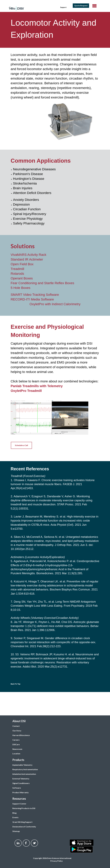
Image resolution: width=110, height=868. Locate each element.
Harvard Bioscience (21, 735)
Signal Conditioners (21, 783)
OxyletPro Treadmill (26, 391)
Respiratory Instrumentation (25, 769)
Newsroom (17, 749)
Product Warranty (21, 792)
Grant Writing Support (22, 822)
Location (16, 754)
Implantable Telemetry (22, 765)
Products (18, 760)
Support (63, 7)
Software (17, 788)
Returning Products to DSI (24, 808)
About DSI (19, 721)
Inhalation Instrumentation (24, 774)
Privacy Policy (57, 861)
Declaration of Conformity (24, 827)
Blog (14, 813)
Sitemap (16, 831)
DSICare (16, 744)
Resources (19, 799)
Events (15, 817)
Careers (16, 740)
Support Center (19, 804)
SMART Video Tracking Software (35, 295)
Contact (16, 726)
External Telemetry (21, 779)
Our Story (17, 731)
